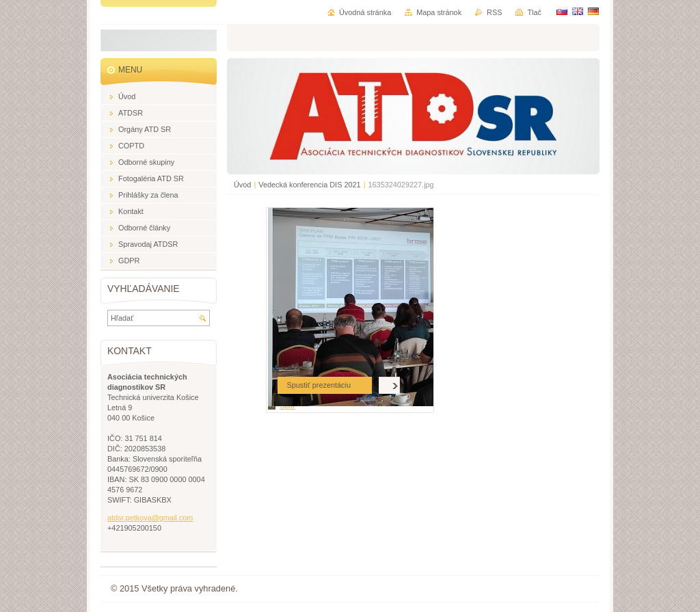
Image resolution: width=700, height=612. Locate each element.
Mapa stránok (439, 12)
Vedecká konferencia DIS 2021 (309, 185)
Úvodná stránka (365, 12)
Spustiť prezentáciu (319, 385)
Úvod (242, 185)
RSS (494, 12)
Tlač (534, 12)
